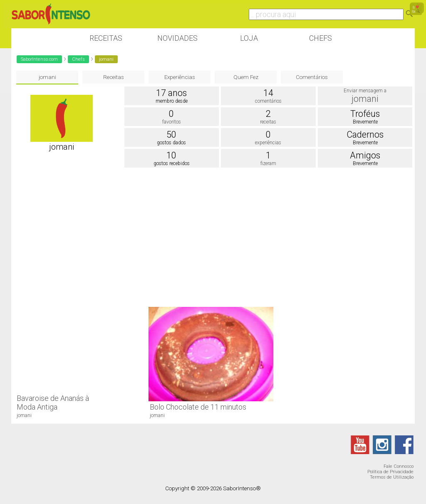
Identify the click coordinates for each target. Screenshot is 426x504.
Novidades (177, 38)
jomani (47, 77)
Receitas (106, 38)
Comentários (312, 77)
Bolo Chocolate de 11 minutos (198, 407)
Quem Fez (246, 77)
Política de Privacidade (390, 472)
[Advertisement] (213, 236)
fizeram (268, 163)
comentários (268, 101)
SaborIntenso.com (39, 59)
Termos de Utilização (392, 477)
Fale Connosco (399, 466)
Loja (249, 38)
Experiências (180, 77)
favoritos (172, 122)
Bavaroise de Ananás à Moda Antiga (53, 403)
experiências (268, 143)
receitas (268, 122)
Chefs (321, 38)
